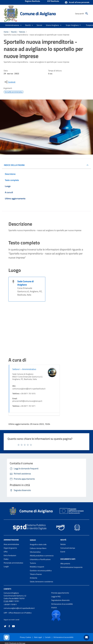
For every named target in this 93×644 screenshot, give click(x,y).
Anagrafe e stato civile (38, 544)
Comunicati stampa (68, 548)
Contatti (7, 589)
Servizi (33, 540)
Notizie (22, 32)
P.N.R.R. (54, 608)
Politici (6, 559)
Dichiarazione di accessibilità (62, 604)
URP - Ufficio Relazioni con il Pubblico (18, 613)
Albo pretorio (65, 564)
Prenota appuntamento (60, 593)
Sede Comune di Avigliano (26, 283)
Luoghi (6, 566)
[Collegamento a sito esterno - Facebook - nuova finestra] (9, 626)
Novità (14, 32)
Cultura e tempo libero (38, 548)
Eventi (63, 552)
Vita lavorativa (35, 552)
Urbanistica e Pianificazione (40, 559)
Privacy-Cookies (26, 637)
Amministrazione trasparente (71, 567)
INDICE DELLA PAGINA (14, 165)
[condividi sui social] (10, 82)
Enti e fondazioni (10, 555)
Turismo (33, 563)
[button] (77, 2)
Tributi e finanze (36, 574)
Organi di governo (10, 548)
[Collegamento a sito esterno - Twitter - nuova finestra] (5, 626)
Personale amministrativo (13, 563)
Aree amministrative (11, 544)
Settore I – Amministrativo (24, 369)
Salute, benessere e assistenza (41, 582)
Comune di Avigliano (38, 14)
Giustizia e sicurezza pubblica (41, 571)
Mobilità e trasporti (37, 567)
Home (6, 32)
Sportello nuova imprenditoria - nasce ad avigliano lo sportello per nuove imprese (36, 35)
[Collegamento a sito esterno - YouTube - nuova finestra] (13, 626)
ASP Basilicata (53, 1)
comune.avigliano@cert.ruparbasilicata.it (19, 608)
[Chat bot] (86, 637)
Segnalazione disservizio (60, 600)
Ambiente (34, 578)
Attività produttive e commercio (42, 556)
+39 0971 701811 (10, 604)
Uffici (6, 552)
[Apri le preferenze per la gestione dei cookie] (7, 637)
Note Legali (38, 637)
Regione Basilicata (32, 1)
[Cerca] (87, 14)
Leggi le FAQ (56, 596)
